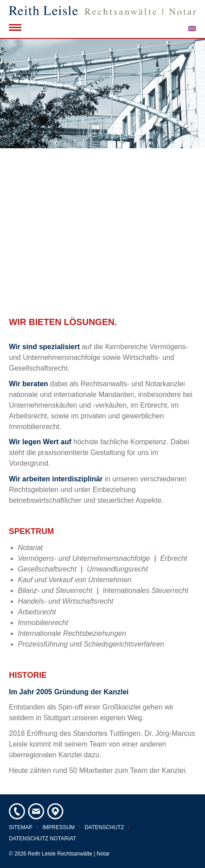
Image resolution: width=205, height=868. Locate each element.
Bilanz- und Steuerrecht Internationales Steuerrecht (103, 590)
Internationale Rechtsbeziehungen (72, 633)
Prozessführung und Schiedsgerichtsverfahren (91, 644)
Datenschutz (104, 827)
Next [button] (187, 171)
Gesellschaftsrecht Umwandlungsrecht (83, 569)
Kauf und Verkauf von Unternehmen (75, 580)
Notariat (30, 548)
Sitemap (21, 827)
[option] (102, 171)
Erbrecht (174, 558)
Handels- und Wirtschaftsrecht (66, 601)
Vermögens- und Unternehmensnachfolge (84, 558)
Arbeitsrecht (37, 612)
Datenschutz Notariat (43, 839)
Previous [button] (18, 171)
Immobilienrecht (43, 623)
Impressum (59, 827)
